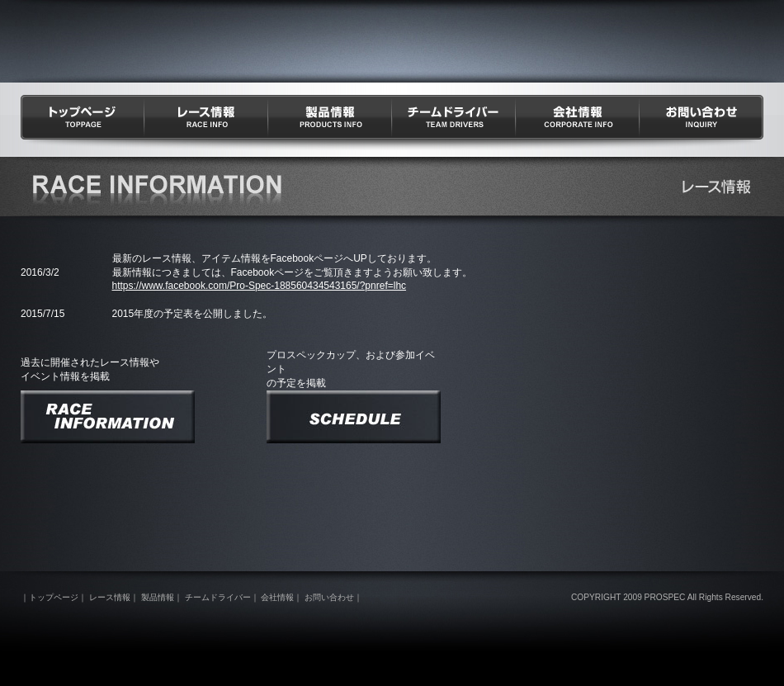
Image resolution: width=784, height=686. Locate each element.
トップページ (83, 123)
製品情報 (330, 123)
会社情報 (578, 123)
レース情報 (206, 123)
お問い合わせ (701, 123)
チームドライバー (454, 123)
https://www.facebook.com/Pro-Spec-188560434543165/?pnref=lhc (260, 286)
